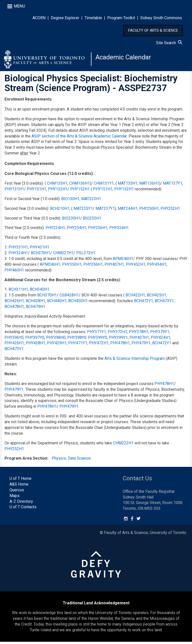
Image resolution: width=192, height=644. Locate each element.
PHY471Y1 (78, 345)
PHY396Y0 (14, 339)
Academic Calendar (125, 59)
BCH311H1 (18, 292)
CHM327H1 (63, 255)
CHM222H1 (123, 445)
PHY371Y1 (96, 334)
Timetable (93, 18)
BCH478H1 (14, 309)
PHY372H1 (117, 334)
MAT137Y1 (173, 185)
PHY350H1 (72, 266)
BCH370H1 (40, 255)
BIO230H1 (71, 220)
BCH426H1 (14, 303)
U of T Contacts (23, 509)
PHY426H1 (14, 345)
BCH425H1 (156, 297)
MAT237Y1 (105, 210)
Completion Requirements (29, 166)
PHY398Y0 (77, 339)
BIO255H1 (92, 220)
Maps (14, 498)
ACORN (39, 18)
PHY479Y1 (141, 345)
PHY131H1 (14, 191)
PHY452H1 (135, 266)
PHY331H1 (18, 249)
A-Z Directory (21, 503)
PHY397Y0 (35, 339)
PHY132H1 (58, 191)
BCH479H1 (35, 309)
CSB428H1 (69, 297)
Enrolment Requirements (28, 101)
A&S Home (19, 486)
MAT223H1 (91, 201)
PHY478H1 (120, 345)
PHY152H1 (80, 191)
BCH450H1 (78, 303)
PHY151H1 (36, 191)
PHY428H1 (35, 345)
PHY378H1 (139, 334)
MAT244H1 (128, 210)
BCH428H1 (35, 303)
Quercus (17, 492)
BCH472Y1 (143, 303)
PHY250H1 (149, 210)
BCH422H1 (135, 297)
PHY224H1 (55, 230)
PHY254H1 (76, 230)
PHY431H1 (39, 249)
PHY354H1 (119, 230)
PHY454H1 (157, 266)
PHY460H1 (14, 272)
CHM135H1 (57, 185)
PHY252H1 (170, 210)
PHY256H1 (98, 230)
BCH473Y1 (164, 303)
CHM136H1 (79, 185)
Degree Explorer (65, 18)
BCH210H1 (60, 210)
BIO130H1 (70, 201)
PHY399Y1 (118, 339)
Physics (59, 460)
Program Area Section (26, 460)
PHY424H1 (160, 339)
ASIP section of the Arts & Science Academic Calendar (79, 138)
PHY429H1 (57, 345)
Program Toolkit (121, 18)
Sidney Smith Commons (161, 18)
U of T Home (20, 480)
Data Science (79, 460)
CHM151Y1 (104, 185)
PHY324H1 (18, 255)
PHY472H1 (99, 345)
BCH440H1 (57, 303)
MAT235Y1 (83, 210)
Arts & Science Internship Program (135, 360)
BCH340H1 (39, 292)
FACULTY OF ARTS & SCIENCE (153, 30)
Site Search (169, 43)
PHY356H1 (93, 266)
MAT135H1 (128, 185)
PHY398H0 (56, 339)
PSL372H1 (86, 255)
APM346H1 (123, 261)
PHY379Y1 (160, 334)
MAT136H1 (149, 185)
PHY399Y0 (97, 339)
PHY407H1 (114, 266)
